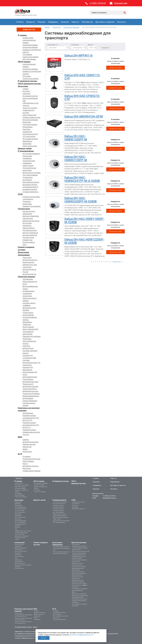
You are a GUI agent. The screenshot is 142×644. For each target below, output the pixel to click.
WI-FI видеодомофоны (31, 154)
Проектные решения (26, 277)
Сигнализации (24, 209)
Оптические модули (30, 134)
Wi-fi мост (26, 91)
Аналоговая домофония (60, 515)
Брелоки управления (31, 216)
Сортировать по (53, 45)
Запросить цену (116, 68)
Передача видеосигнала (79, 555)
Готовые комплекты (30, 192)
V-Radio (26, 89)
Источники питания (30, 139)
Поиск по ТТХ (29, 30)
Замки (25, 449)
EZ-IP (20, 454)
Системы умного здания (79, 567)
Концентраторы (29, 211)
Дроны (25, 289)
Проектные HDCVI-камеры (79, 584)
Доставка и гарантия (105, 22)
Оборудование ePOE (30, 329)
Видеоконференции (30, 286)
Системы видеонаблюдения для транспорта (31, 363)
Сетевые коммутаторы (31, 117)
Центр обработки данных (79, 573)
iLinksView (26, 94)
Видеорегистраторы (31, 442)
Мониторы (27, 122)
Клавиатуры (27, 240)
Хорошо (44, 638)
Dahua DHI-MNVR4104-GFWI (84, 116)
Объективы (27, 144)
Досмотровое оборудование (80, 596)
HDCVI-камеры (24, 62)
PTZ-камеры (27, 54)
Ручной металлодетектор (60, 554)
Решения (41, 22)
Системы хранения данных (80, 560)
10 (110, 262)
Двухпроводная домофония (61, 517)
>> (123, 262)
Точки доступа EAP (30, 108)
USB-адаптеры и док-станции (23, 531)
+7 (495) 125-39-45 (98, 3)
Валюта (90, 45)
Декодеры (27, 129)
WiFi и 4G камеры (29, 59)
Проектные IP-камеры (31, 394)
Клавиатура (27, 132)
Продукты (31, 22)
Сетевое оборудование (31, 471)
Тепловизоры (28, 279)
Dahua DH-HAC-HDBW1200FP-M (76, 138)
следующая (117, 262)
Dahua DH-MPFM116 (78, 55)
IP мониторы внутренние (60, 502)
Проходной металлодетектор (61, 552)
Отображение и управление (80, 589)
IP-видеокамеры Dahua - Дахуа (26, 627)
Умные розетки (29, 228)
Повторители (28, 218)
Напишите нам (121, 3)
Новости (75, 22)
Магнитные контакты (31, 221)
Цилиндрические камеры (22, 485)
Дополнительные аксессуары (61, 521)
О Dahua (20, 22)
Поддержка (53, 22)
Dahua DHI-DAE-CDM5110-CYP (82, 77)
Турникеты (27, 201)
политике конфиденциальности (81, 635)
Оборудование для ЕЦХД (79, 546)
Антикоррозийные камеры (79, 604)
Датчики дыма (28, 237)
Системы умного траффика (80, 585)
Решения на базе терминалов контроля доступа (31, 432)
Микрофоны (27, 141)
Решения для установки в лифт (81, 551)
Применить (105, 48)
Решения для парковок (32, 206)
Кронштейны (28, 127)
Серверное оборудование (79, 601)
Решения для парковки (32, 336)
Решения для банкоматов (79, 553)
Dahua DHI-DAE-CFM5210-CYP (82, 98)
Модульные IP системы (32, 173)
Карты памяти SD (29, 115)
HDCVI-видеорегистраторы (29, 84)
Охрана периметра (30, 401)
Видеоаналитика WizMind (79, 594)
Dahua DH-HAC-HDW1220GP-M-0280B (84, 241)
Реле (24, 245)
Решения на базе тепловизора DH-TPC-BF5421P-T (31, 425)
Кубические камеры (30, 45)
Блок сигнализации (30, 98)
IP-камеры (22, 35)
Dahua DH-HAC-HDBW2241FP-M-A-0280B (82, 179)
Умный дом (27, 447)
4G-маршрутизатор (30, 96)
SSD (24, 101)
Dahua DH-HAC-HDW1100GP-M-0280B (84, 220)
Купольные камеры (30, 47)
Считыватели (28, 199)
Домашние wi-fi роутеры (22, 536)
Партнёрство (87, 22)
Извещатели (27, 214)
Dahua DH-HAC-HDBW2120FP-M (76, 158)
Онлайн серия (28, 38)
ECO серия (27, 76)
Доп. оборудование (30, 175)
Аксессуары (23, 86)
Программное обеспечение (80, 599)
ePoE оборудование (30, 120)
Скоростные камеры (31, 57)
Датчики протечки (30, 230)
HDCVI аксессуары (30, 146)
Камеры (26, 440)
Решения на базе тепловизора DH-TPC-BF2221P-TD (31, 418)
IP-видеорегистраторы (27, 81)
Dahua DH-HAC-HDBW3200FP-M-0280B (81, 200)
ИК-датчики (27, 223)
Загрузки (65, 22)
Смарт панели (28, 165)
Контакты (121, 22)
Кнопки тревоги (29, 242)
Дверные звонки (25, 148)
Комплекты (27, 226)
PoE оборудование (30, 125)
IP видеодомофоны (26, 151)
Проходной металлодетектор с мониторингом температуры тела (61, 548)
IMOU (20, 437)
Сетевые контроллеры (31, 197)
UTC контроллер (29, 136)
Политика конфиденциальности (25, 638)
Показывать (75, 45)
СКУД (20, 194)
